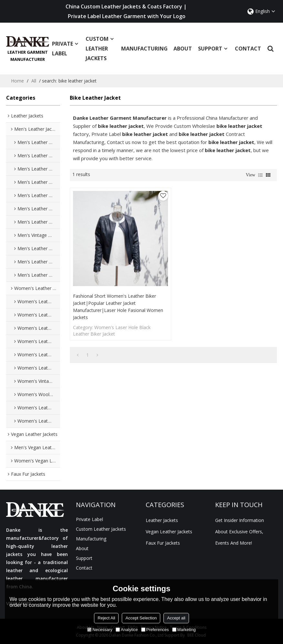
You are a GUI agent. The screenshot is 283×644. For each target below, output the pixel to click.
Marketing (184, 630)
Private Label (66, 50)
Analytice (127, 630)
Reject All (106, 618)
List (260, 175)
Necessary (100, 630)
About (183, 50)
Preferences (155, 630)
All (34, 81)
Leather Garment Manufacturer (28, 56)
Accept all (176, 618)
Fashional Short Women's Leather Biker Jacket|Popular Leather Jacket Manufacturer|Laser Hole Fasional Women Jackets (118, 307)
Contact (248, 50)
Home (17, 81)
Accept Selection (141, 618)
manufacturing (144, 50)
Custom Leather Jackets (100, 50)
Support (213, 50)
